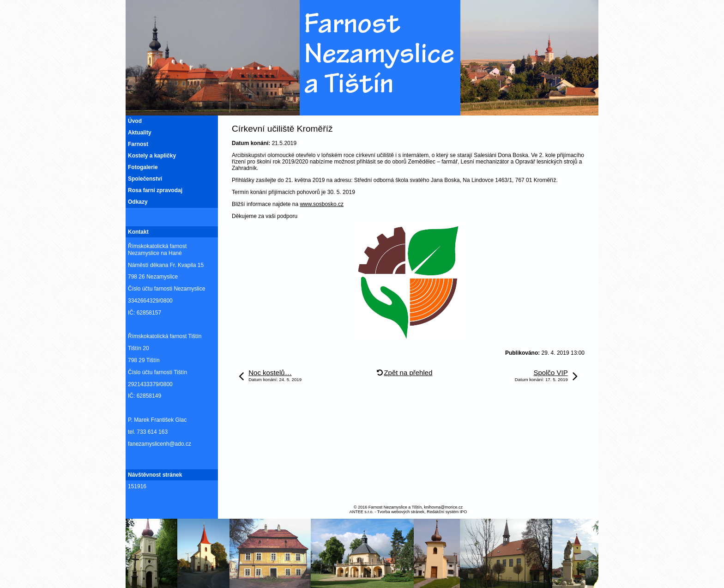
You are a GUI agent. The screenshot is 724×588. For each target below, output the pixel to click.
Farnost (138, 144)
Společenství (145, 179)
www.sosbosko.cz (322, 204)
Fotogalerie (143, 167)
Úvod (135, 121)
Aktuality (140, 133)
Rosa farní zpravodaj (155, 190)
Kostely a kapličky (152, 156)
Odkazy (138, 202)
